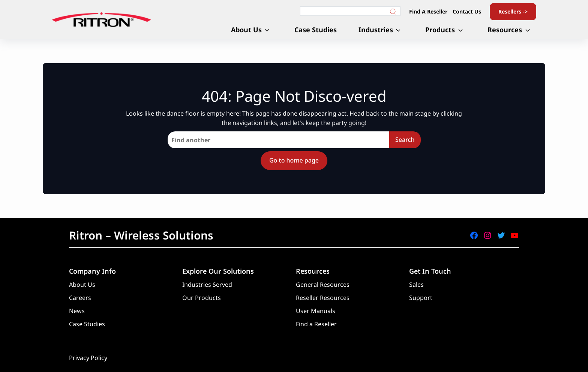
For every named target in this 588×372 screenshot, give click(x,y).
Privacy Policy (88, 358)
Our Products (202, 298)
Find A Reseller (428, 11)
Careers (80, 298)
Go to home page (294, 160)
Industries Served (207, 285)
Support (421, 298)
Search (405, 140)
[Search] (350, 11)
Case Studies (316, 30)
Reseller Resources (323, 298)
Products (440, 30)
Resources (505, 30)
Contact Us (467, 11)
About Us (246, 30)
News (77, 311)
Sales (416, 285)
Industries (376, 30)
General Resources (323, 285)
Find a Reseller (316, 324)
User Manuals (316, 311)
